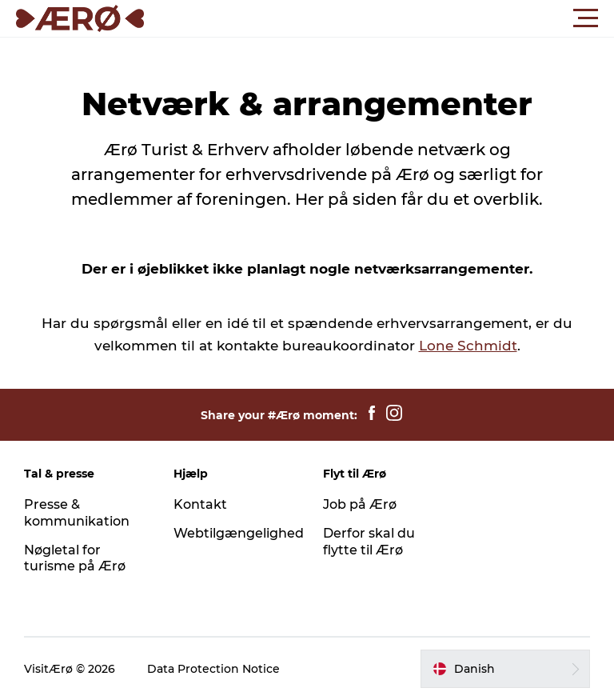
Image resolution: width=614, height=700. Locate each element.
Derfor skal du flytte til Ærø (369, 542)
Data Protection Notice (213, 669)
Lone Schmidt (468, 346)
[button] (379, 18)
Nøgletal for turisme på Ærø (75, 558)
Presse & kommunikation (77, 513)
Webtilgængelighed (239, 533)
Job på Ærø (360, 504)
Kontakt (200, 504)
